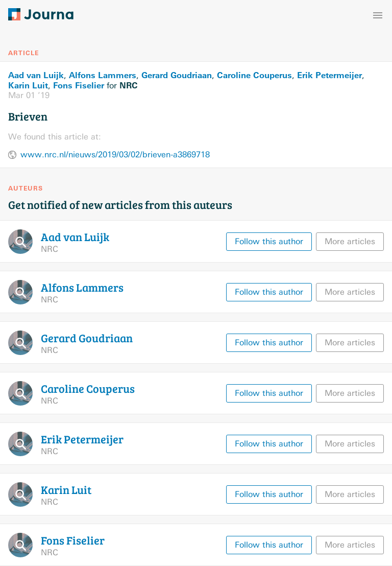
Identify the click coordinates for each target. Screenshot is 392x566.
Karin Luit (28, 85)
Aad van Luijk (36, 75)
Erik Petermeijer (329, 75)
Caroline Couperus (254, 75)
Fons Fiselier (79, 85)
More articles (350, 241)
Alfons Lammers (103, 75)
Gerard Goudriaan (177, 75)
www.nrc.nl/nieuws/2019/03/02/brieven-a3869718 (115, 155)
